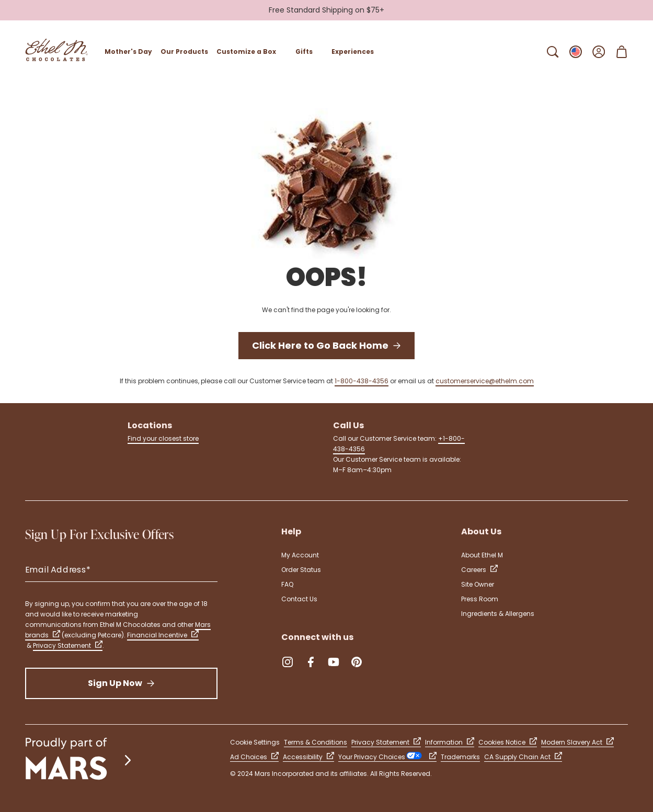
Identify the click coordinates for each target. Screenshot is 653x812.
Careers (479, 570)
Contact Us (299, 599)
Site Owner (478, 584)
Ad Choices (254, 757)
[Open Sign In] (599, 52)
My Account (300, 555)
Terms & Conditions (316, 742)
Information (450, 742)
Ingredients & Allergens (498, 614)
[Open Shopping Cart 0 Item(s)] (622, 52)
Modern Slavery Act (577, 742)
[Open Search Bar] (553, 52)
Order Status (301, 570)
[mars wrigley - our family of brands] (79, 760)
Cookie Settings (255, 742)
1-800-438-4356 (362, 381)
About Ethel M (482, 555)
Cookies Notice (508, 742)
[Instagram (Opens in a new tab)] (288, 662)
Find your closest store (163, 438)
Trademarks (460, 757)
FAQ (287, 584)
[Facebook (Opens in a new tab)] (311, 662)
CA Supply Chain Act (523, 757)
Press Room (480, 599)
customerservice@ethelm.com (485, 381)
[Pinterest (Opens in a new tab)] (357, 662)
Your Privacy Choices (387, 757)
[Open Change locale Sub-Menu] (576, 52)
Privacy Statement (68, 645)
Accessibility (308, 757)
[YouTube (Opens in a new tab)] (334, 662)
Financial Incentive (163, 635)
